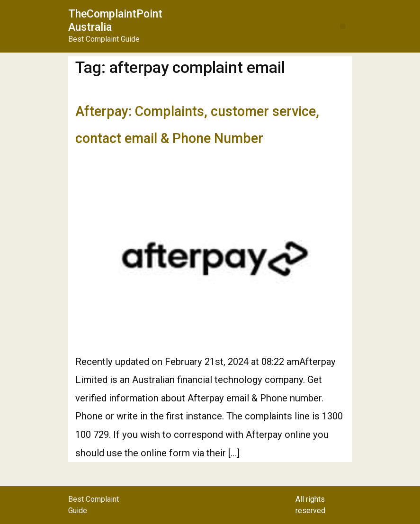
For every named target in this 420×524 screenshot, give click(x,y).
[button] (343, 26)
